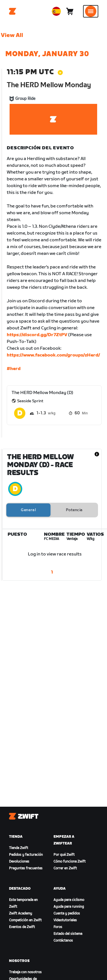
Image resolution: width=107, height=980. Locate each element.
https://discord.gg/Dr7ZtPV (37, 335)
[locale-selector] (56, 11)
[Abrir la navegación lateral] (91, 11)
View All (12, 35)
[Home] (13, 11)
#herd (14, 369)
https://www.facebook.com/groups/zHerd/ (53, 355)
